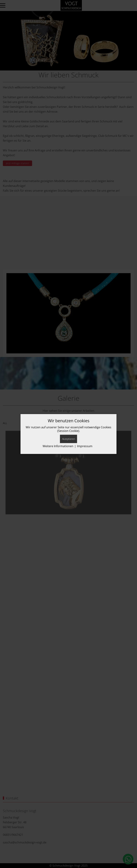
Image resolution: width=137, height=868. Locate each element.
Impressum (85, 446)
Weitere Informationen (58, 446)
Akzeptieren (68, 439)
